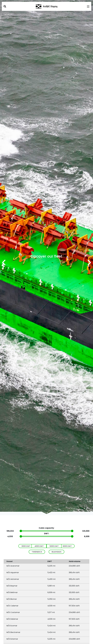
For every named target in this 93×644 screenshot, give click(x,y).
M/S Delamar (12, 619)
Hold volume (75, 561)
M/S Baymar (12, 586)
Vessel (10, 561)
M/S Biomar (12, 599)
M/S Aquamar (13, 572)
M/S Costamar (13, 612)
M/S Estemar (12, 639)
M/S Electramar (13, 632)
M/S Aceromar (13, 566)
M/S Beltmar (12, 592)
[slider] (21, 531)
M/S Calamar (12, 606)
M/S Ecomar (12, 626)
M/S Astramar (13, 579)
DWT (50, 561)
